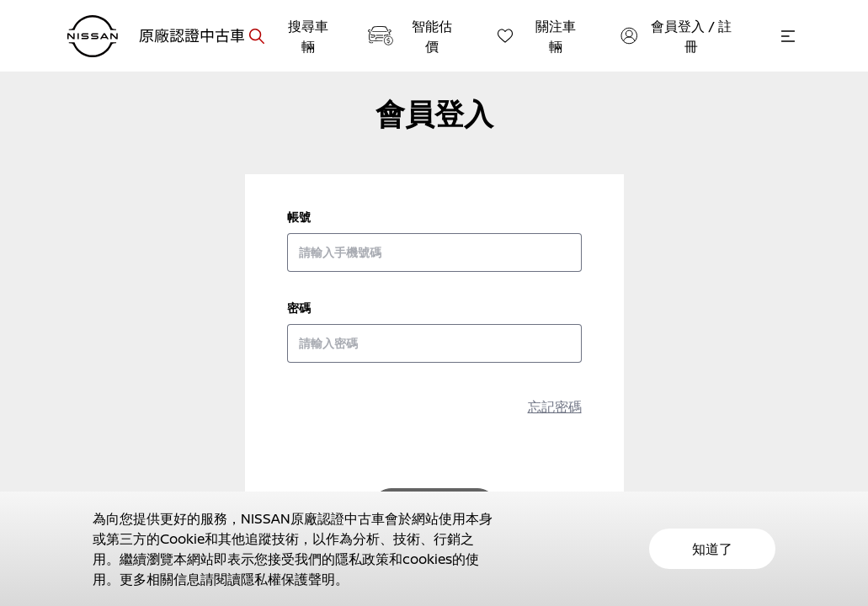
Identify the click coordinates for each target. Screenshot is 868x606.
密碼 (299, 308)
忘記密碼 (555, 407)
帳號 (299, 217)
